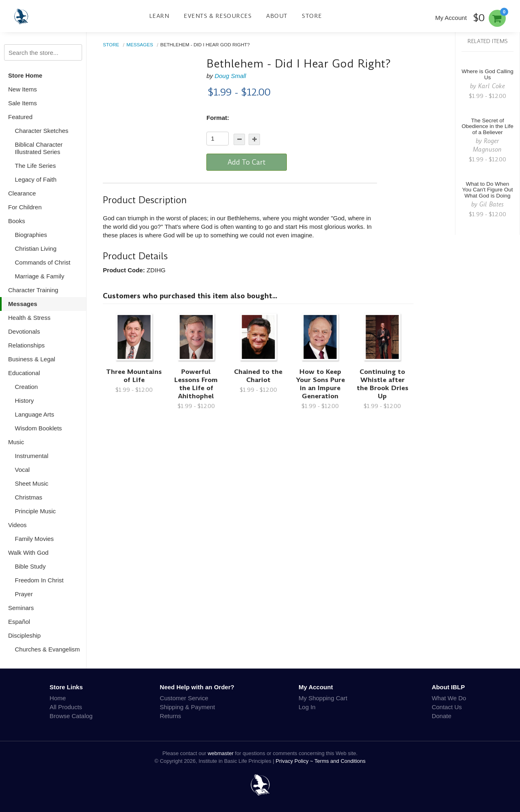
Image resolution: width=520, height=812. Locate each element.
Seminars (21, 608)
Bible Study (30, 566)
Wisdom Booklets (39, 428)
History (25, 401)
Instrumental (32, 456)
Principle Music (36, 511)
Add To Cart (247, 162)
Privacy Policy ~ (295, 761)
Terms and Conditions (340, 761)
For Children (25, 207)
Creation (27, 387)
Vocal (23, 470)
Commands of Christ (43, 262)
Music (16, 442)
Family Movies (35, 539)
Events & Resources (218, 16)
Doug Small (230, 76)
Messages (23, 304)
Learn (159, 16)
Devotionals (24, 331)
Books (17, 221)
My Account (451, 18)
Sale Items (23, 103)
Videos (17, 525)
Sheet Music (32, 483)
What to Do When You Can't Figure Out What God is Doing (487, 190)
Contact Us (447, 707)
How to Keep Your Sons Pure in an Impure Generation (320, 384)
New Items (23, 89)
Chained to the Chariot (258, 376)
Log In (307, 707)
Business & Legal (32, 359)
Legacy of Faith (36, 179)
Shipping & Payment (187, 707)
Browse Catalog (71, 716)
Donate (442, 716)
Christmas (29, 497)
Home (58, 698)
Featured (20, 117)
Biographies (31, 235)
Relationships (26, 345)
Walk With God (28, 553)
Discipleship (24, 635)
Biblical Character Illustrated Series (39, 148)
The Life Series (36, 166)
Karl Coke (492, 86)
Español (19, 622)
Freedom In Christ (39, 580)
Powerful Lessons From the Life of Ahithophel (196, 384)
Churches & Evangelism (48, 649)
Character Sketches (42, 131)
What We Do (449, 698)
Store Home (25, 75)
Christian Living (36, 249)
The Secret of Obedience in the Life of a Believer (487, 127)
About (277, 16)
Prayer (24, 594)
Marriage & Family (40, 276)
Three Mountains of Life (134, 376)
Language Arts (35, 414)
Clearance (22, 193)
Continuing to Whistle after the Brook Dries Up (382, 384)
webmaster (221, 753)
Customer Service (184, 698)
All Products (66, 707)
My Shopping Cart (323, 698)
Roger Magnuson (487, 145)
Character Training (33, 290)
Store (312, 16)
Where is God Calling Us (487, 74)
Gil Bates (492, 204)
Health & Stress (29, 318)
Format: (218, 118)
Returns (170, 716)
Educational (24, 373)
